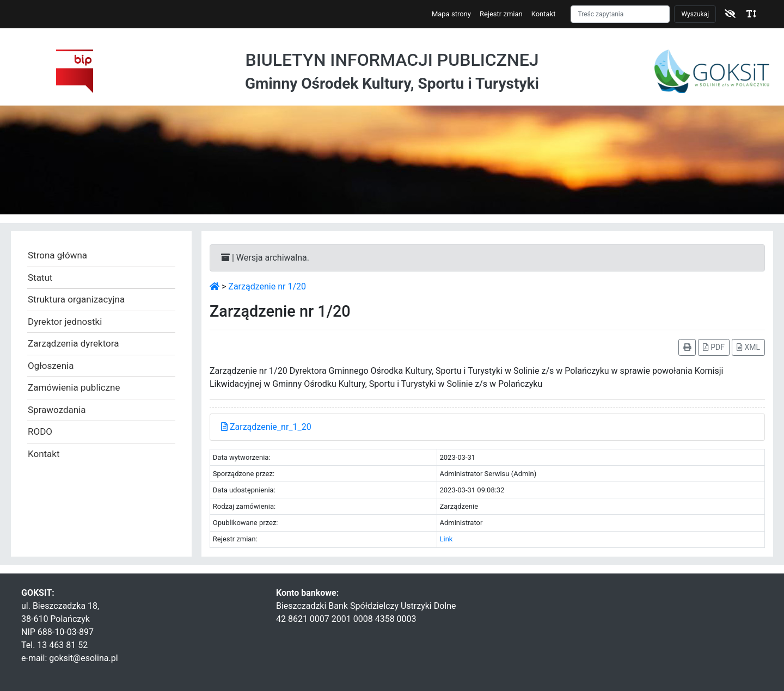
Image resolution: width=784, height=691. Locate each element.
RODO (40, 431)
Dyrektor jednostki (65, 322)
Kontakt (544, 14)
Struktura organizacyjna (76, 299)
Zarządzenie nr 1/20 (267, 286)
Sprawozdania (57, 410)
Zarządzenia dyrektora (73, 343)
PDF (714, 347)
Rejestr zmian (501, 14)
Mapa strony (451, 14)
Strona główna (57, 255)
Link (446, 539)
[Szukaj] (620, 14)
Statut (40, 277)
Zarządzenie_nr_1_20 (266, 427)
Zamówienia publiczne (74, 387)
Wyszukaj (695, 14)
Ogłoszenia (51, 366)
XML (748, 347)
